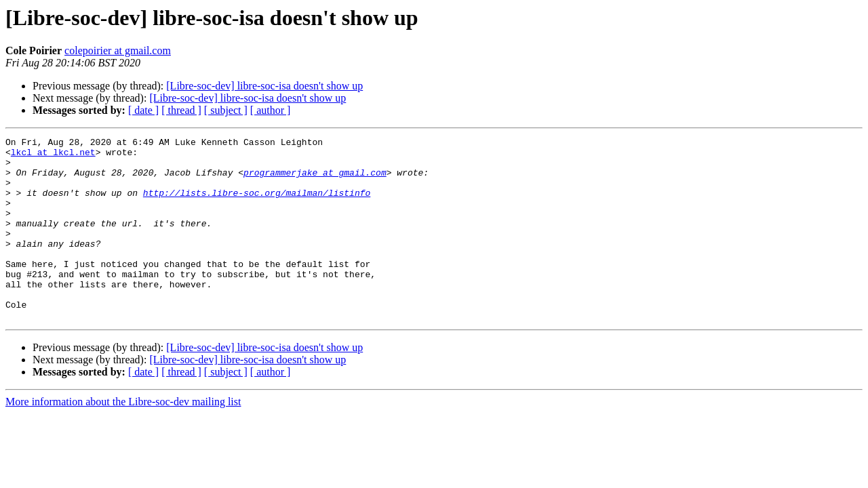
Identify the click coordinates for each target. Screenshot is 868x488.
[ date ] (143, 110)
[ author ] (271, 110)
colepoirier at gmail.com (118, 50)
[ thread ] (181, 110)
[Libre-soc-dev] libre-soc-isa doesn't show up (264, 86)
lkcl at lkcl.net (53, 156)
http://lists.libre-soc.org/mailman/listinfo (257, 205)
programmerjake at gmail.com (315, 180)
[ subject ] (226, 110)
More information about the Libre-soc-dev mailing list (123, 438)
